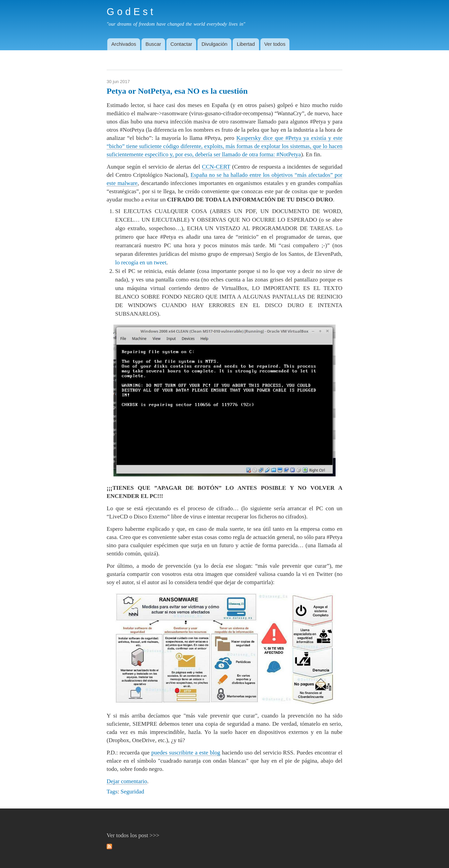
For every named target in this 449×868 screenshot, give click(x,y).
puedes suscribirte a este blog (186, 753)
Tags (112, 792)
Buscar (153, 44)
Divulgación (215, 44)
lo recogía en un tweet (141, 262)
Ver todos (275, 44)
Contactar (181, 44)
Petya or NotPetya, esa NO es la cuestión (177, 91)
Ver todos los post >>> (133, 835)
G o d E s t (130, 12)
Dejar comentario (127, 781)
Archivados (124, 44)
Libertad (246, 44)
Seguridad (132, 792)
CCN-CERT (216, 167)
